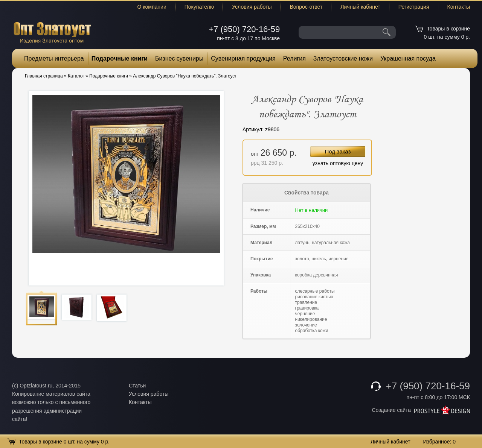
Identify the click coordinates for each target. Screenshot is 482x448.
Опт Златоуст (52, 32)
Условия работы (252, 7)
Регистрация (414, 7)
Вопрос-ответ (306, 7)
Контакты (459, 7)
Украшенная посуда (408, 58)
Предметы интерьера (54, 58)
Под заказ (338, 151)
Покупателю (199, 7)
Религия (294, 58)
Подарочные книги (120, 58)
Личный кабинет (360, 7)
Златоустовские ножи (343, 58)
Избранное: (439, 442)
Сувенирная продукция (243, 58)
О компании (152, 7)
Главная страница (44, 76)
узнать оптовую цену (338, 163)
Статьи (137, 386)
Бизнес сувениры (179, 58)
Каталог (76, 76)
